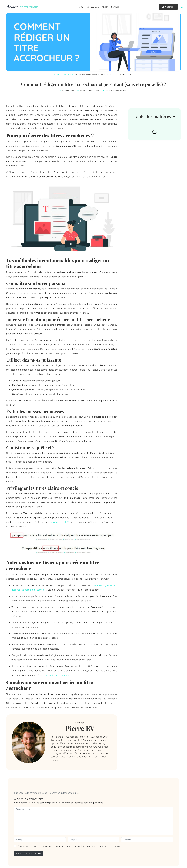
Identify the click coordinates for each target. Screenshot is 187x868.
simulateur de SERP (59, 522)
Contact (115, 7)
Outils (105, 7)
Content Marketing (68, 74)
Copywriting (124, 91)
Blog (81, 7)
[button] (182, 7)
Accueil (56, 74)
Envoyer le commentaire (29, 854)
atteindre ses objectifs (57, 675)
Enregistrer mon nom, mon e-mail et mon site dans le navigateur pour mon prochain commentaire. (69, 846)
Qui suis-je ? (93, 7)
